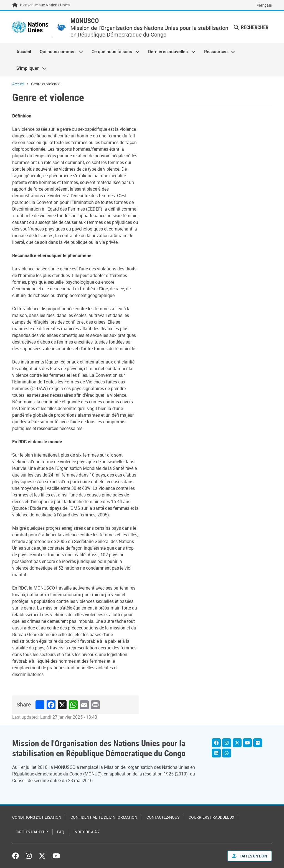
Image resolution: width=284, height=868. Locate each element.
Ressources (218, 52)
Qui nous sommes (59, 52)
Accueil (24, 52)
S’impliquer (29, 68)
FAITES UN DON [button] (250, 856)
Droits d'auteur (32, 832)
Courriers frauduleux (211, 817)
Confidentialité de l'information (104, 817)
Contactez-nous (163, 817)
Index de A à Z (87, 832)
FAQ (61, 832)
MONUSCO (85, 21)
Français (264, 5)
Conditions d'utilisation (37, 817)
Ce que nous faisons (114, 52)
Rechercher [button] (251, 27)
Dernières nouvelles (170, 52)
